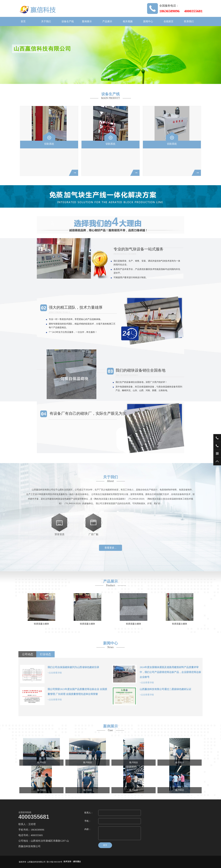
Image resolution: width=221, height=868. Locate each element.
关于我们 (46, 21)
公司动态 (28, 654)
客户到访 (41, 763)
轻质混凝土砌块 (41, 624)
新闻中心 (148, 21)
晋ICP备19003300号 (54, 862)
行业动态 (45, 654)
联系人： (89, 813)
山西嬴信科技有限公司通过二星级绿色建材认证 (165, 689)
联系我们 (189, 21)
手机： (88, 821)
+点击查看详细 (55, 673)
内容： (88, 829)
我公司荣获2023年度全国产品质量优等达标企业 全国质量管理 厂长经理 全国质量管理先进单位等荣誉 (77, 692)
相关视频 (128, 21)
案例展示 (87, 21)
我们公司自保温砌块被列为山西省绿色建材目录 (73, 667)
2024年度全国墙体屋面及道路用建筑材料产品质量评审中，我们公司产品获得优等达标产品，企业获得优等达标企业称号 (170, 672)
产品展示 (107, 21)
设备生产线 (68, 21)
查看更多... (110, 548)
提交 (105, 845)
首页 (23, 21)
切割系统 (49, 144)
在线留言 (169, 21)
